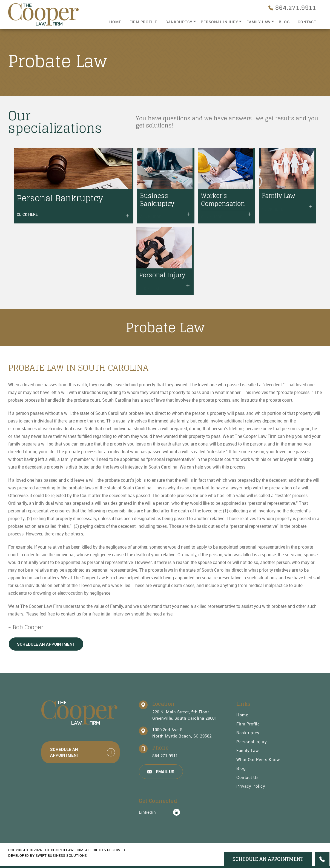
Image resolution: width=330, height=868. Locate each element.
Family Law (259, 22)
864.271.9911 (165, 756)
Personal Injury (219, 22)
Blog (284, 22)
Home (115, 22)
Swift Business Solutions (61, 855)
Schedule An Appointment (46, 644)
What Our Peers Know (258, 759)
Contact (307, 22)
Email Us (161, 771)
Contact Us (247, 777)
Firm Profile (144, 22)
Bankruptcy (179, 22)
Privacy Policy (251, 786)
